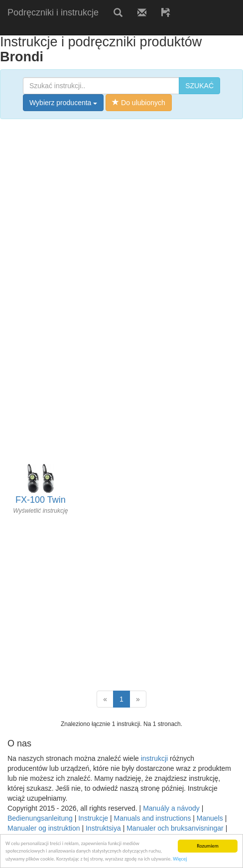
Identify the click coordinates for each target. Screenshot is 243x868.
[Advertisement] (117, 29)
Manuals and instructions (153, 818)
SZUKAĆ (199, 86)
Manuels (210, 818)
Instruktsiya (103, 828)
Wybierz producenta (63, 103)
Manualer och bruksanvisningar (175, 828)
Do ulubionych (139, 103)
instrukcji (154, 758)
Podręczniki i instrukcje (53, 12)
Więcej (180, 859)
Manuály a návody (171, 808)
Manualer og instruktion (44, 828)
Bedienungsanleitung (40, 818)
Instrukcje (93, 818)
